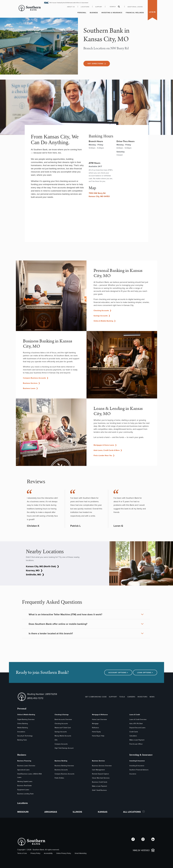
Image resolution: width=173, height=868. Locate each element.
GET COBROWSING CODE (96, 697)
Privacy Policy (35, 853)
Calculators (133, 736)
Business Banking (61, 761)
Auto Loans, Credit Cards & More (108, 450)
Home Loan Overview (99, 719)
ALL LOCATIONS (132, 812)
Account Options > (118, 672)
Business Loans (30, 388)
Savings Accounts (102, 316)
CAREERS (131, 697)
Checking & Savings (62, 715)
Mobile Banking (23, 728)
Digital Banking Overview (26, 719)
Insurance (133, 774)
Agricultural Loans (23, 770)
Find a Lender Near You (104, 455)
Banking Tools (22, 740)
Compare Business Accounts (36, 378)
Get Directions (97, 64)
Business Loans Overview (26, 766)
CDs (56, 740)
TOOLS (122, 697)
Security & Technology (25, 736)
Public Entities (59, 778)
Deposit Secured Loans (137, 728)
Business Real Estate (24, 786)
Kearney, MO (34, 570)
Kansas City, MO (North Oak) (42, 566)
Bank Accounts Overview (63, 719)
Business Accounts (61, 770)
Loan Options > (145, 672)
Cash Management (98, 770)
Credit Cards (134, 732)
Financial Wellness (135, 13)
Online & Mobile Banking (105, 321)
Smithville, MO (35, 575)
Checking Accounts (102, 311)
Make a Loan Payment (137, 740)
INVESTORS (142, 697)
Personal (82, 13)
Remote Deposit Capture (100, 774)
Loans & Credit (135, 715)
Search (115, 7)
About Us (71, 7)
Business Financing (24, 761)
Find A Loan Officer (136, 744)
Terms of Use (22, 853)
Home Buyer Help (98, 736)
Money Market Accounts (63, 736)
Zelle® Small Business (99, 790)
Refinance (95, 728)
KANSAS (103, 812)
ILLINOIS (77, 812)
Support (99, 7)
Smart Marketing (81, 853)
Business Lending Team (25, 794)
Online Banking (23, 724)
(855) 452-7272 (35, 698)
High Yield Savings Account (64, 748)
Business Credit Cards (100, 782)
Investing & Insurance (112, 13)
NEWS (152, 697)
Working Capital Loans (25, 781)
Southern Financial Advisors (139, 770)
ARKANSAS (51, 812)
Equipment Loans (23, 790)
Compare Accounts (61, 744)
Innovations (21, 732)
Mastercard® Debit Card (63, 728)
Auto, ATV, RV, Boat (136, 724)
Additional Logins (135, 7)
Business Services (31, 383)
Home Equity (96, 732)
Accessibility (48, 853)
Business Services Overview (102, 766)
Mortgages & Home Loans (105, 445)
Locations (85, 7)
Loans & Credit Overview (138, 719)
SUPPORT (113, 697)
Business (94, 13)
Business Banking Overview (64, 766)
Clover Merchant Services (101, 778)
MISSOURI (23, 812)
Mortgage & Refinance (100, 715)
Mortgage (95, 724)
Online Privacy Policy (64, 853)
